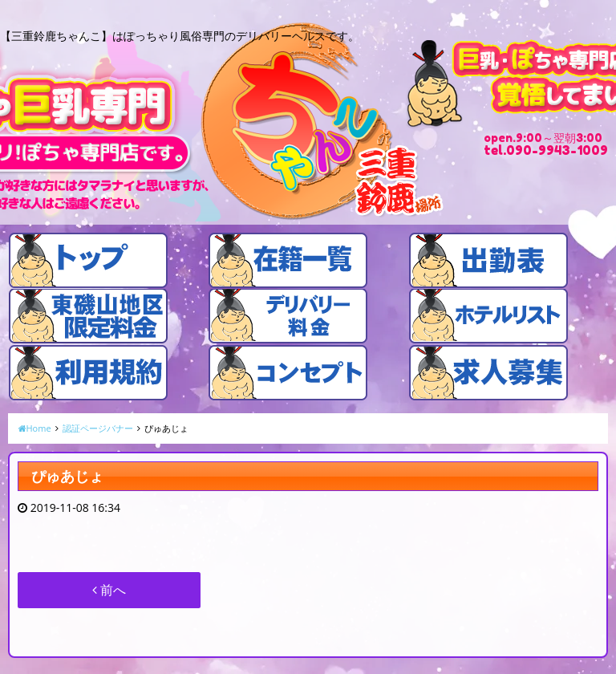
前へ (109, 590)
